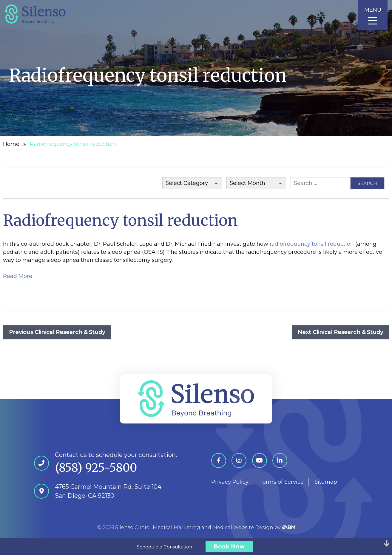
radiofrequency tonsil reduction (312, 244)
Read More (18, 276)
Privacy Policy (230, 482)
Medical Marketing (176, 527)
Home (11, 144)
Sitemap (326, 482)
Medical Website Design (243, 527)
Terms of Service (281, 482)
